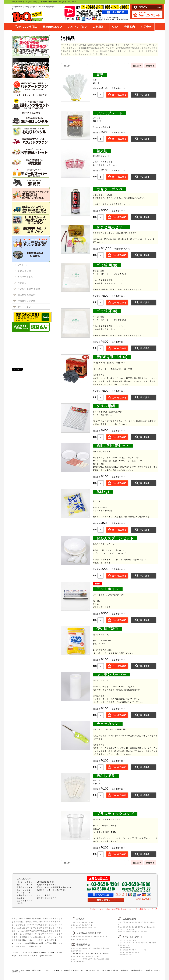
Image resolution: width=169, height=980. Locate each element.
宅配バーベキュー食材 (47, 885)
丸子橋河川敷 (51, 943)
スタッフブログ (78, 27)
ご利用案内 (100, 27)
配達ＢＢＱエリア (79, 954)
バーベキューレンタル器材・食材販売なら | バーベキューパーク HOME (36, 970)
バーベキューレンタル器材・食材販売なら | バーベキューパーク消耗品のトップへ (122, 909)
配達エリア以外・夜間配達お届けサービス (56, 887)
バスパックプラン (25, 893)
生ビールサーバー (25, 901)
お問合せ (146, 27)
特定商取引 (125, 970)
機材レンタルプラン (26, 885)
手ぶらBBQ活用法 (26, 27)
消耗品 (20, 903)
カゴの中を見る (25, 277)
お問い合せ (16, 972)
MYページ (23, 265)
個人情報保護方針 (27, 295)
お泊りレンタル (24, 890)
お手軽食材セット (25, 895)
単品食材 (21, 898)
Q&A (115, 27)
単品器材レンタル (25, 887)
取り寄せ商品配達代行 (47, 898)
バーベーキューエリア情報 (95, 970)
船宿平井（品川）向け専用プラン (52, 890)
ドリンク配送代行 (45, 895)
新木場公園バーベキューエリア (29, 940)
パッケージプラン (25, 882)
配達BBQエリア (53, 27)
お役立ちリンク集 (27, 301)
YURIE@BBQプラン (46, 882)
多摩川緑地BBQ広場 (34, 943)
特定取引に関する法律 (29, 289)
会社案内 (130, 27)
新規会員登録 (24, 271)
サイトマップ (24, 307)
